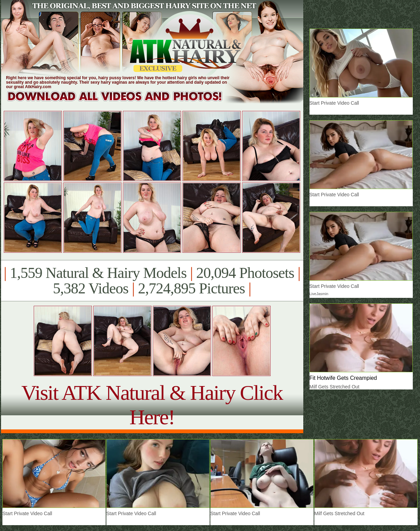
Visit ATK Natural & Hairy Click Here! (152, 405)
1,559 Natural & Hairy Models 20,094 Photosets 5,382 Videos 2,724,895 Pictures (152, 281)
